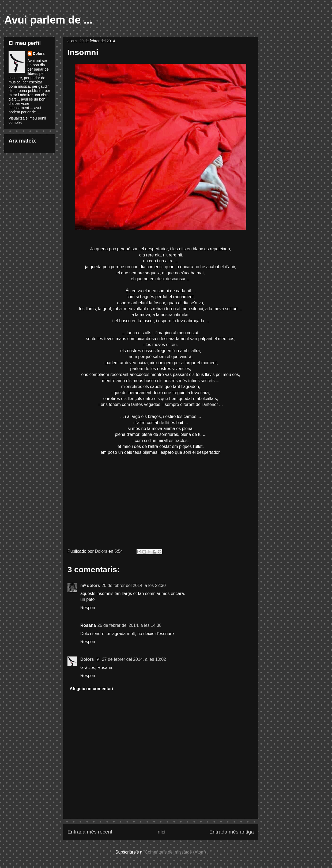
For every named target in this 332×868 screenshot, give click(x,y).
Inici (161, 832)
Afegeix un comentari (91, 689)
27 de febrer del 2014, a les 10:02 (134, 659)
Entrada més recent (90, 832)
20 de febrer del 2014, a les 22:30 (133, 585)
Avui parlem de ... (48, 20)
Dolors (87, 659)
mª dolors (90, 585)
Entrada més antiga (232, 832)
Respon (88, 608)
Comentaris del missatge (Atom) (176, 852)
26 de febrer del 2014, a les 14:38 (129, 625)
